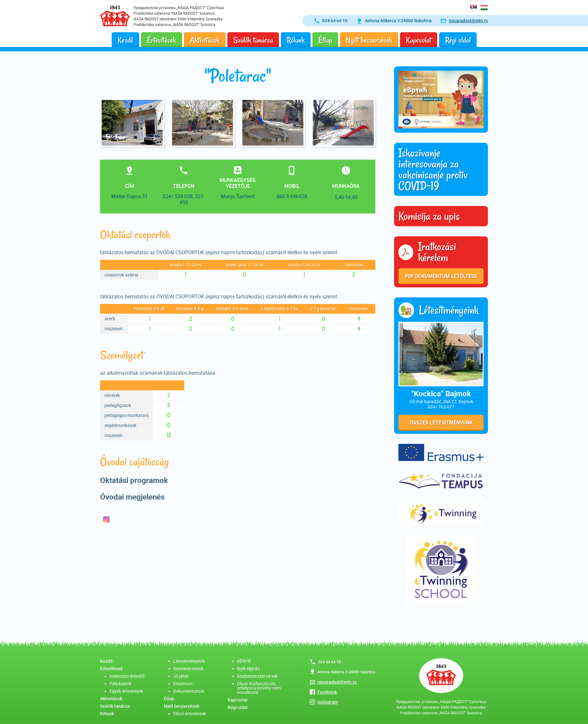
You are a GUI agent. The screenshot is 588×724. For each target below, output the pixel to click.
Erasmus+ (183, 683)
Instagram (328, 702)
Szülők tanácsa (253, 40)
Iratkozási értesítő (127, 676)
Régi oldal (458, 40)
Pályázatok (120, 683)
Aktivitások (205, 40)
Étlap (325, 40)
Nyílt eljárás (248, 668)
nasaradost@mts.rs (468, 21)
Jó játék (181, 676)
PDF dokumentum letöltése (441, 276)
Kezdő (125, 40)
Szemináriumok (188, 668)
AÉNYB (244, 661)
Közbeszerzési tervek (257, 676)
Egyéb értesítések (126, 691)
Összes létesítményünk (441, 423)
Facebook (327, 692)
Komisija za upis (429, 216)
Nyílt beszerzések (369, 40)
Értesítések (162, 40)
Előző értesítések (190, 714)
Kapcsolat (419, 40)
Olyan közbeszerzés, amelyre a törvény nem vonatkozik (259, 688)
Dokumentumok (189, 691)
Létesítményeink (189, 661)
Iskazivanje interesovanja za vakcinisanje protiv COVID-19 (433, 169)
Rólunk (296, 40)
